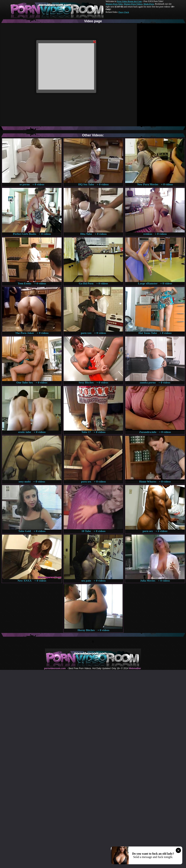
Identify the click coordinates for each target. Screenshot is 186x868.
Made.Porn (149, 4)
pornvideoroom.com (55, 668)
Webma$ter (135, 668)
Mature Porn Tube (114, 4)
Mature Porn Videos (133, 4)
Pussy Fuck (124, 12)
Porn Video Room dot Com (129, 1)
